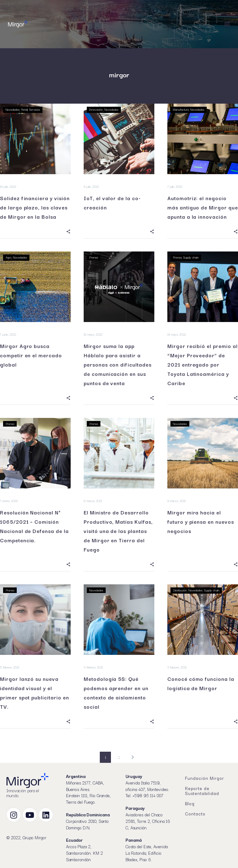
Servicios (35, 109)
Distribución (180, 590)
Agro (9, 257)
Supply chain (191, 257)
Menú (227, 24)
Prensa (94, 257)
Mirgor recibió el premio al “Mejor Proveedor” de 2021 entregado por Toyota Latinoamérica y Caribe (203, 364)
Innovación (96, 109)
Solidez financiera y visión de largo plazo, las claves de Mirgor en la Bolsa (35, 207)
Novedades (13, 109)
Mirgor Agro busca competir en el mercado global (31, 355)
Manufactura (181, 109)
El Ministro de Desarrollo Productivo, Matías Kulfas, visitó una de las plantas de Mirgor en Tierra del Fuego (118, 531)
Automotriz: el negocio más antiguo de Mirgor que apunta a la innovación (203, 207)
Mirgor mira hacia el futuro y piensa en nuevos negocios (201, 522)
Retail (24, 109)
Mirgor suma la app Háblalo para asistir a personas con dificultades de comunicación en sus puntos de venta (118, 364)
